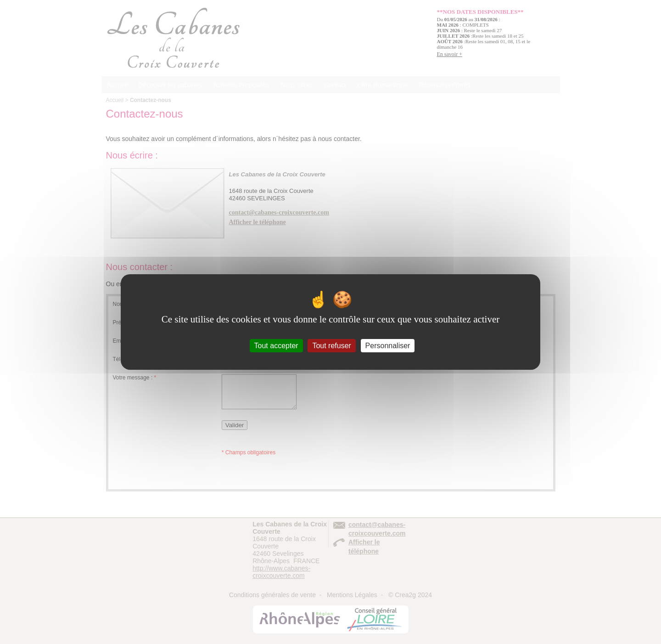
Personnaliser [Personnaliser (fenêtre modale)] (388, 346)
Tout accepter (276, 346)
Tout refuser (331, 346)
